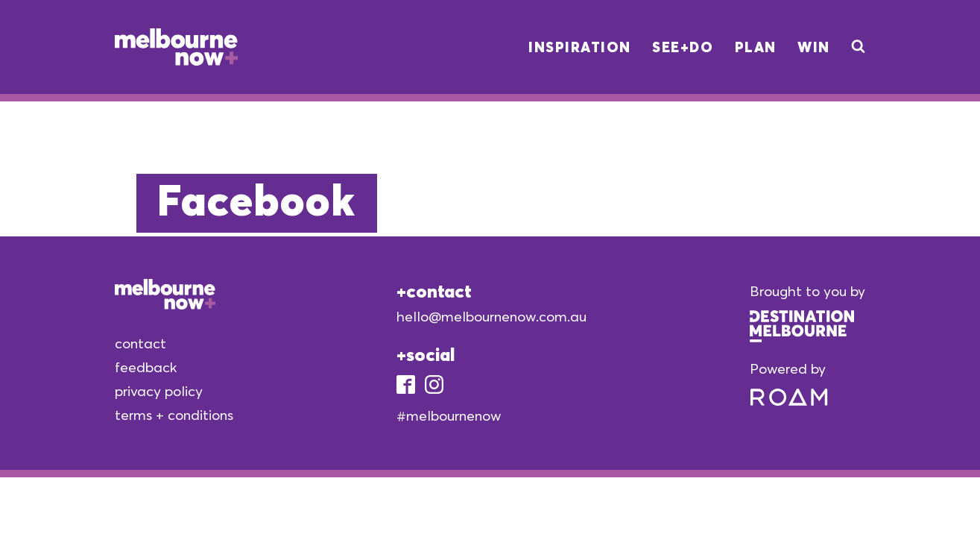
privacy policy (159, 391)
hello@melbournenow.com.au (491, 316)
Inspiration (580, 47)
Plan (756, 47)
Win (814, 47)
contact (140, 343)
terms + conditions (174, 415)
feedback (146, 367)
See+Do (683, 47)
